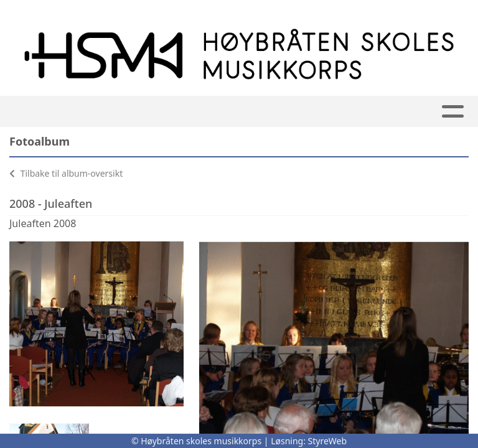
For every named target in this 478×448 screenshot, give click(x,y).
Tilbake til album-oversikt (66, 173)
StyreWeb (328, 441)
